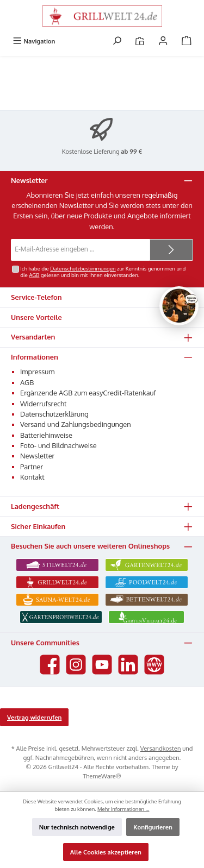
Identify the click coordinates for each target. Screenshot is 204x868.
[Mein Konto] (163, 41)
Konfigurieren (153, 827)
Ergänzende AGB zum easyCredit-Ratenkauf (88, 393)
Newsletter (37, 456)
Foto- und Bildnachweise (58, 445)
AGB (34, 275)
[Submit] (171, 250)
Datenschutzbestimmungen (83, 268)
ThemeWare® (102, 776)
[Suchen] (117, 41)
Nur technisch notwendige (77, 827)
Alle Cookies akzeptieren (106, 852)
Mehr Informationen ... (123, 809)
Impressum (37, 372)
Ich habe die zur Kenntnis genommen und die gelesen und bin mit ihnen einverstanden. (103, 272)
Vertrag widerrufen (34, 717)
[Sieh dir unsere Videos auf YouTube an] (102, 665)
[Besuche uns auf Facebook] (50, 665)
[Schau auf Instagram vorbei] (76, 665)
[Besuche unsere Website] (154, 665)
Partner (32, 467)
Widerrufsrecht (44, 404)
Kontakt (32, 477)
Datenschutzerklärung (54, 414)
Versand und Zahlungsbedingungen (76, 424)
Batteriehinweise (46, 435)
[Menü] (34, 41)
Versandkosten (161, 748)
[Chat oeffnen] (179, 306)
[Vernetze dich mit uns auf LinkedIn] (128, 665)
